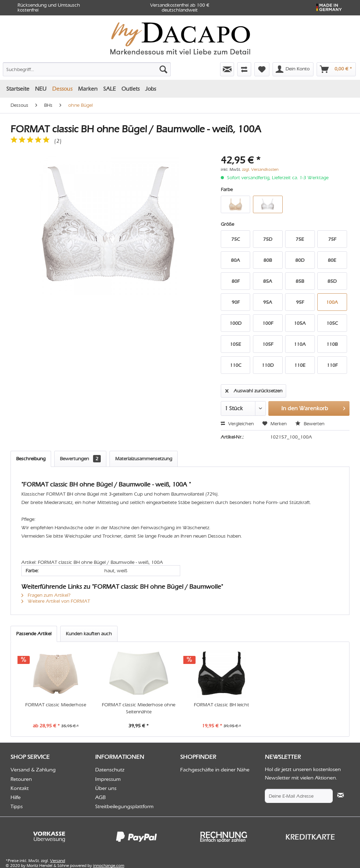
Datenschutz (110, 770)
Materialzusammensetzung (144, 459)
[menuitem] (57, 68)
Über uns (106, 788)
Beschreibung (31, 459)
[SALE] (110, 89)
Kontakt (20, 788)
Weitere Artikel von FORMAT (56, 601)
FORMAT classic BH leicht (221, 705)
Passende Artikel (34, 634)
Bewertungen (80, 459)
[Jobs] (151, 89)
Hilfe (16, 797)
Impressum (108, 779)
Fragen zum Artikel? (46, 595)
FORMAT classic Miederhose (56, 705)
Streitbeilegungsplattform (124, 806)
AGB (100, 797)
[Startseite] (18, 89)
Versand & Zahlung (33, 770)
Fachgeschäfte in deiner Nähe (215, 770)
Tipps (17, 806)
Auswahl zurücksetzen (254, 390)
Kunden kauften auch (89, 634)
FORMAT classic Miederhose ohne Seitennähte (139, 708)
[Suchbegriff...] (87, 69)
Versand (58, 861)
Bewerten (310, 424)
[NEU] (41, 89)
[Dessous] (62, 89)
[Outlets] (130, 89)
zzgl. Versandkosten (260, 169)
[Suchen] (163, 69)
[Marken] (88, 89)
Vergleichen (237, 424)
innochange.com (109, 866)
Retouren (21, 779)
